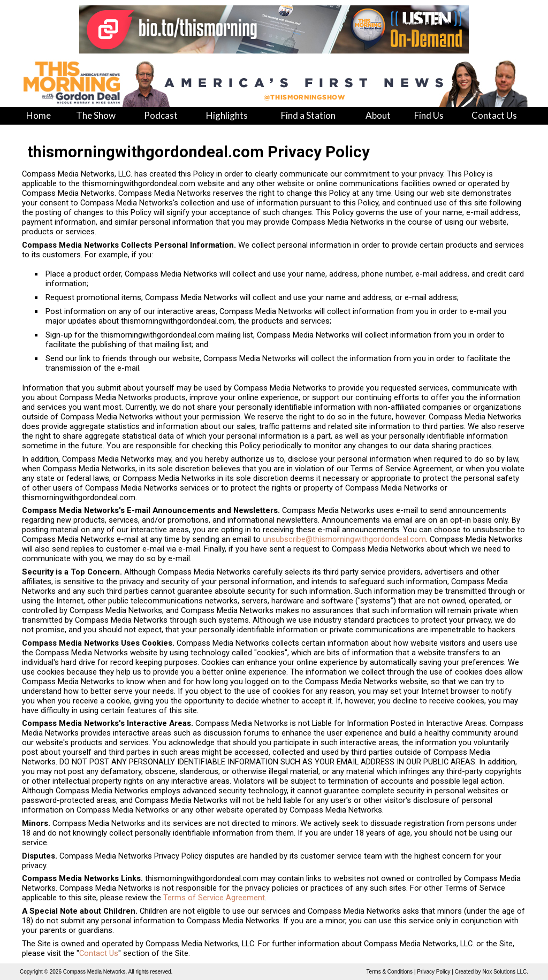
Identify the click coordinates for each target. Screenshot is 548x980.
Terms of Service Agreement (214, 898)
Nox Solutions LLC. (505, 972)
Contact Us (99, 953)
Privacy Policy (433, 972)
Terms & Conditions (389, 972)
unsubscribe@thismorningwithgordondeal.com (344, 539)
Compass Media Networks (94, 972)
